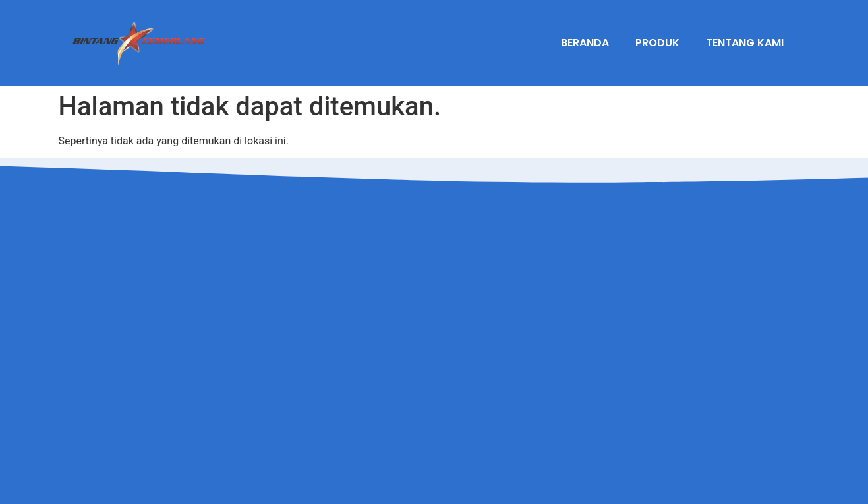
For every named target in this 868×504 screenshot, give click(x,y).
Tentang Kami (745, 43)
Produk (657, 43)
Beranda (585, 43)
